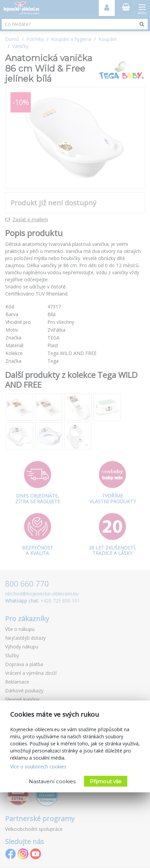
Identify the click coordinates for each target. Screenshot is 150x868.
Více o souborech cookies (38, 767)
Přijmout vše (106, 781)
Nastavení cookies (52, 781)
